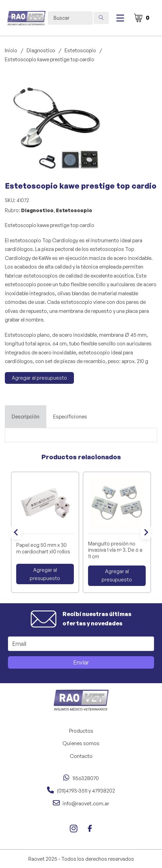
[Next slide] (146, 532)
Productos (81, 731)
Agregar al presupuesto (39, 378)
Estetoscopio (80, 50)
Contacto (81, 756)
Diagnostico (41, 50)
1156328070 (86, 778)
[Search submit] (101, 18)
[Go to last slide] (16, 532)
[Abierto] (120, 18)
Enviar (81, 662)
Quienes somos (81, 743)
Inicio (11, 50)
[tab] (26, 417)
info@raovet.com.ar (86, 803)
